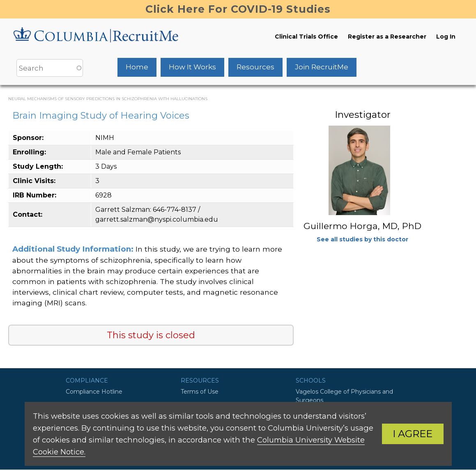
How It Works (192, 67)
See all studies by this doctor (362, 239)
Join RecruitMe (322, 67)
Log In (446, 37)
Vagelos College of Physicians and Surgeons (344, 396)
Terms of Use (200, 392)
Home (137, 67)
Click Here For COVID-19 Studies (238, 9)
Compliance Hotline (94, 392)
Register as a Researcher (387, 37)
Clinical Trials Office (306, 37)
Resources (255, 67)
